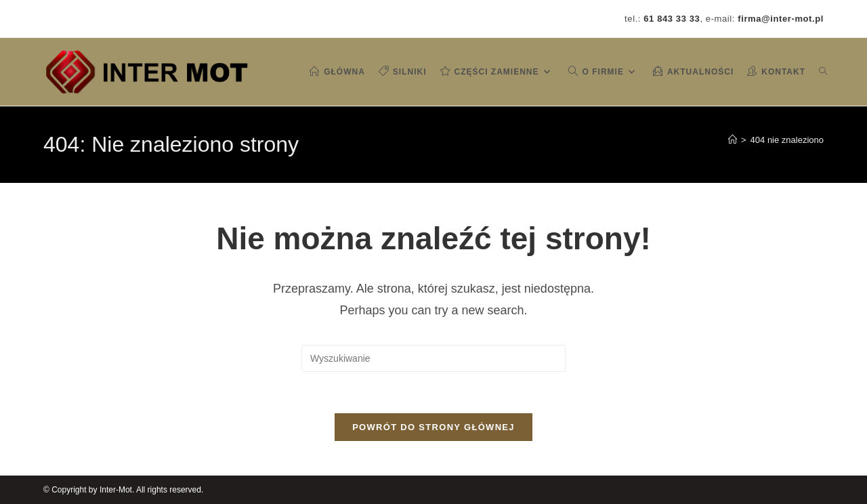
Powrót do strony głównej (433, 427)
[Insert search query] (433, 358)
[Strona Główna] (733, 140)
